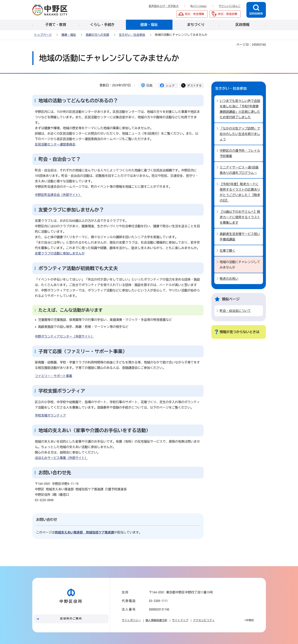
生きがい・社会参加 (132, 35)
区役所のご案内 (71, 619)
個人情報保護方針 (156, 620)
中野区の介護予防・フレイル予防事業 (240, 153)
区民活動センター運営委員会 (55, 144)
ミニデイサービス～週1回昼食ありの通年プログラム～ (239, 170)
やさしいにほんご (230, 6)
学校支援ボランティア (50, 415)
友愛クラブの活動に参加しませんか (60, 253)
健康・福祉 (69, 35)
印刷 (150, 85)
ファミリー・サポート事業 (54, 376)
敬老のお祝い (229, 279)
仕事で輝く (228, 251)
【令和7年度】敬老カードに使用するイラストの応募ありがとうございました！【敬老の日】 (240, 192)
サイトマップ (180, 620)
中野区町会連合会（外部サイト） (58, 195)
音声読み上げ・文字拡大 (164, 6)
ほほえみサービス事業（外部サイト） (61, 458)
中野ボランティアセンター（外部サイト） (64, 336)
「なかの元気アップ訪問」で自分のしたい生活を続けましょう (240, 134)
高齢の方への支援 (98, 35)
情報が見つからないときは (240, 332)
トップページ (43, 35)
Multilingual (199, 6)
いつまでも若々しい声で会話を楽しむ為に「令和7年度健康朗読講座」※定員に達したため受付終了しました (240, 109)
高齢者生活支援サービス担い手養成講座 (240, 237)
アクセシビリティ (204, 620)
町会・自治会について (235, 311)
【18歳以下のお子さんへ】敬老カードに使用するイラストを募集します (240, 217)
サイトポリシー (131, 620)
